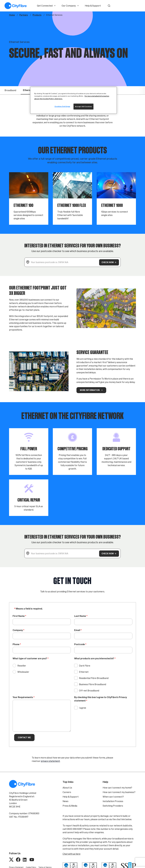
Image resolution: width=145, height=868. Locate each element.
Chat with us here (72, 854)
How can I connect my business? (119, 792)
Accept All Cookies (83, 106)
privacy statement (50, 761)
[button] (109, 6)
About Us (67, 788)
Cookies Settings (62, 106)
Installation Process (113, 801)
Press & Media (70, 806)
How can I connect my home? (117, 788)
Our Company (70, 6)
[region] (73, 100)
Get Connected (46, 6)
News (65, 801)
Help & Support (93, 6)
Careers (67, 792)
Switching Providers (113, 806)
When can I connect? (113, 797)
